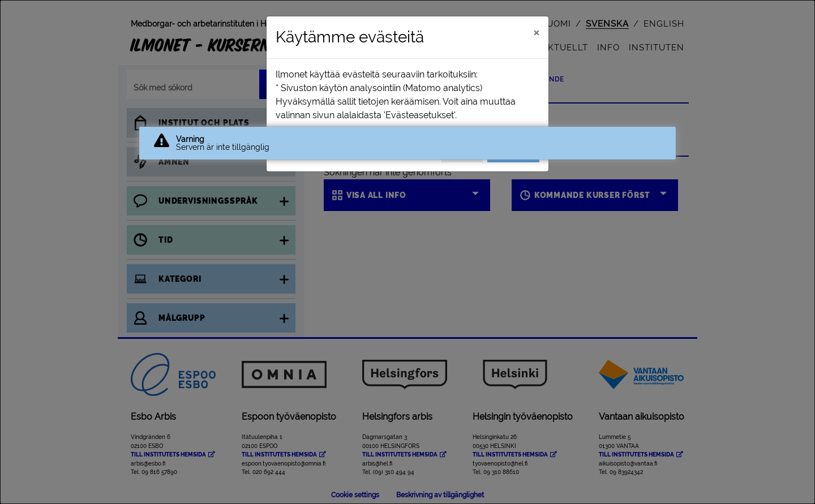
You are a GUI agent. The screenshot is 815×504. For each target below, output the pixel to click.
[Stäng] (536, 32)
